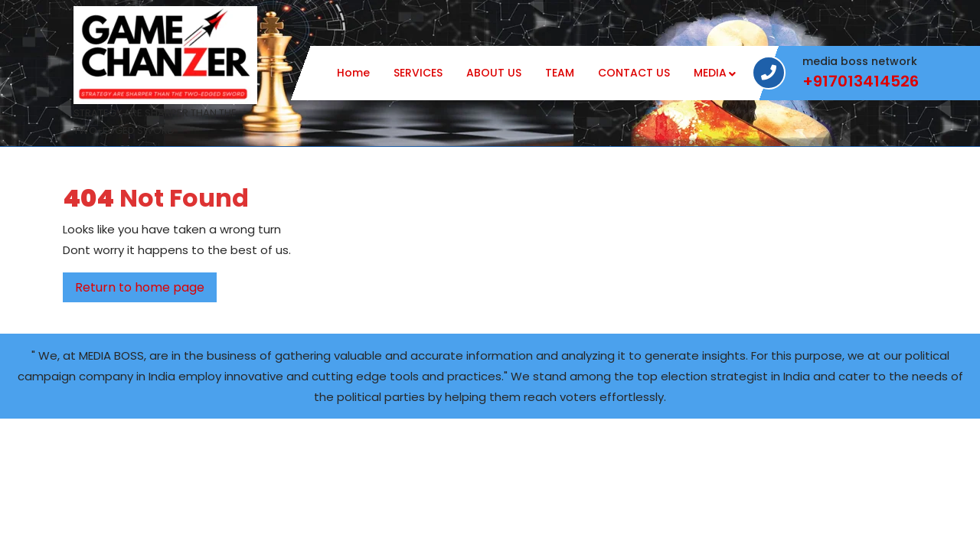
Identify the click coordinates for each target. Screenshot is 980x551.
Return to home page (146, 290)
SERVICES (418, 73)
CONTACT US (634, 73)
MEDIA (710, 73)
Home (353, 73)
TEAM (560, 73)
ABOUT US (494, 73)
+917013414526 (861, 82)
